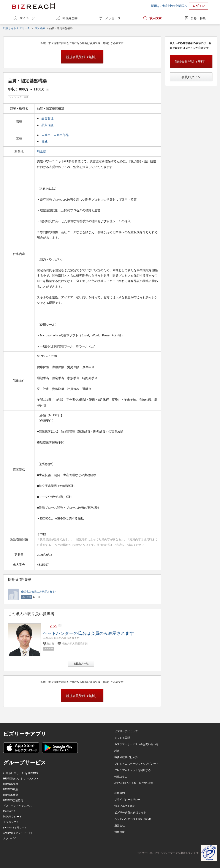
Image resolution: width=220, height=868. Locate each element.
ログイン (199, 6)
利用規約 (120, 793)
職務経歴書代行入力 (126, 757)
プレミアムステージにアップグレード (136, 764)
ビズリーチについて (126, 731)
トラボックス (11, 822)
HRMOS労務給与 (13, 800)
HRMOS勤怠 (11, 789)
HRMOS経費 (11, 795)
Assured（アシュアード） (18, 833)
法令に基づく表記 (125, 806)
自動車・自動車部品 (55, 135)
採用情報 (120, 832)
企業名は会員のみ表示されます (39, 592)
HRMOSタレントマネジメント (21, 779)
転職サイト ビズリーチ (17, 28)
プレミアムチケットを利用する (133, 770)
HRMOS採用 (11, 784)
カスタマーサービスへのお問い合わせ (136, 744)
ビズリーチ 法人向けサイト (130, 813)
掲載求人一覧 (81, 664)
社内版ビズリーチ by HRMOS (21, 773)
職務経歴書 (70, 18)
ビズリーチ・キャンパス (17, 806)
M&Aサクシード (13, 817)
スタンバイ (10, 838)
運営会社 (120, 825)
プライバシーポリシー (127, 800)
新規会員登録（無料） (82, 57)
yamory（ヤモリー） (15, 827)
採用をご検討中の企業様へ (169, 6)
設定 (117, 751)
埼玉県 (42, 151)
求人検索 (155, 18)
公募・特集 (198, 18)
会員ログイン (191, 77)
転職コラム (121, 777)
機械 (44, 141)
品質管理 (47, 118)
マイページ (27, 18)
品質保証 (47, 125)
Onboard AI (10, 811)
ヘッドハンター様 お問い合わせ (133, 819)
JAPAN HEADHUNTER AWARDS (134, 783)
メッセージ (113, 18)
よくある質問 (122, 738)
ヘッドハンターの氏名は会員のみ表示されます (89, 633)
